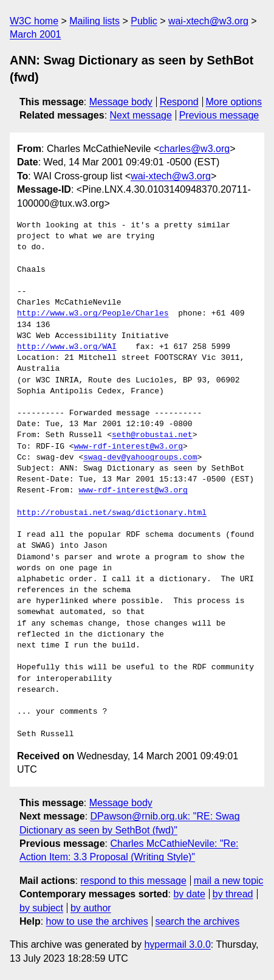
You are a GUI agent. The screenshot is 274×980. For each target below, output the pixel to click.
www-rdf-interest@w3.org (128, 447)
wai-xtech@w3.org (208, 21)
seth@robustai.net (152, 435)
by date (189, 894)
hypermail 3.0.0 (177, 944)
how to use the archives (97, 921)
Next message (141, 115)
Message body (121, 102)
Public (144, 21)
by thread (233, 894)
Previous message (219, 115)
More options (234, 102)
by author (91, 908)
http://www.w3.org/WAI (67, 347)
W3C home (34, 21)
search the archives (198, 921)
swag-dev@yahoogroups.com (140, 458)
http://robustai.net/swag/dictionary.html (112, 513)
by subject (41, 908)
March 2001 (36, 34)
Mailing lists (94, 21)
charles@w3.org (194, 149)
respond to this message (133, 881)
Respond (179, 102)
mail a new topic (229, 881)
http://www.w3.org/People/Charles (93, 314)
